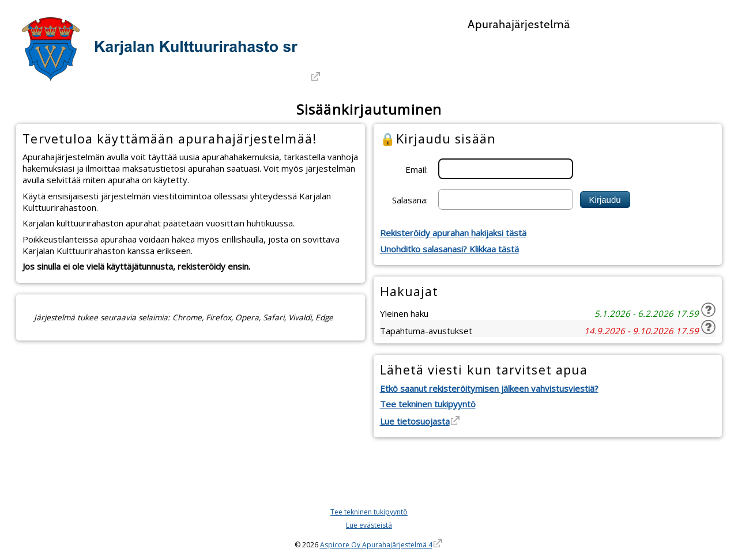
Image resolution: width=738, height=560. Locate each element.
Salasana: (410, 199)
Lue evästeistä (369, 525)
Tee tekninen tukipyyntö (428, 404)
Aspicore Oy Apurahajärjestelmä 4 (376, 545)
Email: (417, 169)
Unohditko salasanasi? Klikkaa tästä (449, 249)
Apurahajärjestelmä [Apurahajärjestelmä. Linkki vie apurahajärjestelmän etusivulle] (519, 24)
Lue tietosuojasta (415, 421)
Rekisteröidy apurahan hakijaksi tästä (453, 233)
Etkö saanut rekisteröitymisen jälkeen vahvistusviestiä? (489, 388)
